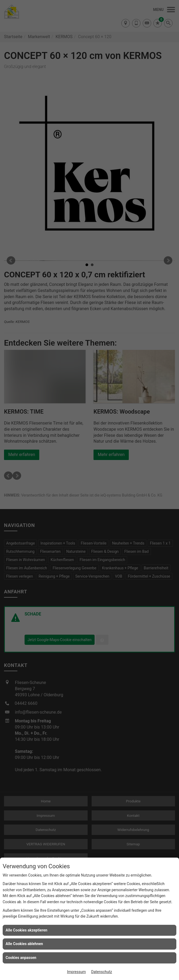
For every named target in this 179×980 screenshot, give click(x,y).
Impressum (76, 972)
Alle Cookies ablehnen (24, 944)
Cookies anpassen (21, 958)
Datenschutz (102, 972)
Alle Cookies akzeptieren (26, 930)
